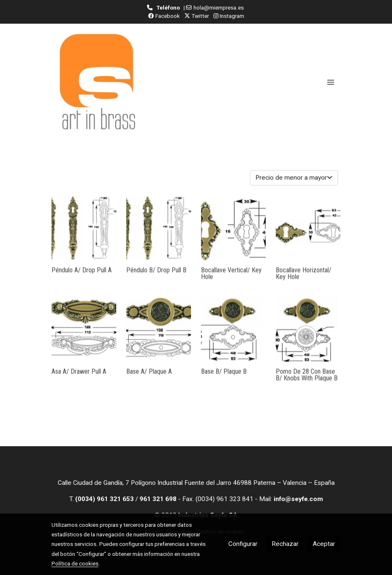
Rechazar (285, 544)
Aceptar (324, 544)
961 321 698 (158, 499)
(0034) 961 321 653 (104, 499)
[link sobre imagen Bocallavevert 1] (233, 236)
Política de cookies (75, 563)
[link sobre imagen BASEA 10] (159, 337)
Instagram (229, 16)
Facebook (164, 16)
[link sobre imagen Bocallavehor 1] (308, 236)
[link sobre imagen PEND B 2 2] (159, 236)
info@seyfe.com (298, 499)
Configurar (243, 544)
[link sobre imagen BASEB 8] (308, 337)
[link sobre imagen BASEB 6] (233, 337)
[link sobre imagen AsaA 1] (84, 337)
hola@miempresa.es (219, 7)
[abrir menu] (331, 82)
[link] (97, 82)
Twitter (197, 16)
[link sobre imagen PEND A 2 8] (84, 236)
